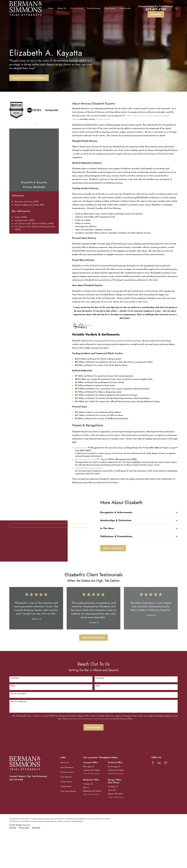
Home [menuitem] (51, 8)
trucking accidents (153, 125)
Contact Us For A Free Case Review (29, 88)
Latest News (66, 815)
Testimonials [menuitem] (125, 8)
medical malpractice (134, 125)
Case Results (66, 810)
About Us (65, 796)
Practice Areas (67, 806)
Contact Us (156, 14)
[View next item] (36, 134)
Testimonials (66, 820)
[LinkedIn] (159, 796)
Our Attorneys (67, 801)
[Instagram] (166, 796)
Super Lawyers (82, 458)
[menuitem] (13, 861)
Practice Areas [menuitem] (94, 8)
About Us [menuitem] (62, 8)
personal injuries (103, 129)
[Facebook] (153, 796)
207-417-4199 (16, 813)
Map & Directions (91, 807)
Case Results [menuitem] (110, 8)
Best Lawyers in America (86, 469)
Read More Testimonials (94, 671)
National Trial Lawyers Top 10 (88, 478)
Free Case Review (68, 825)
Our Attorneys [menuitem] (77, 8)
